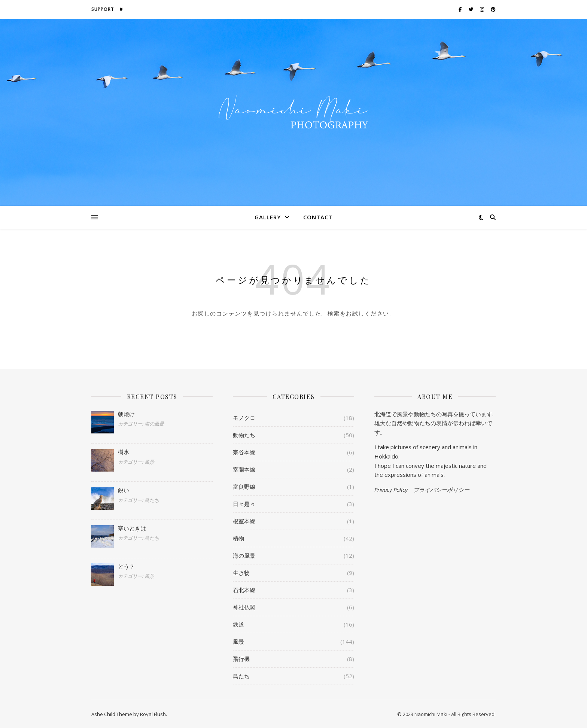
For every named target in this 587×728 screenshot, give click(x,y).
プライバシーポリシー (441, 490)
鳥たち (241, 676)
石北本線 (244, 590)
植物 (238, 538)
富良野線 (244, 487)
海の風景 (244, 555)
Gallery (268, 217)
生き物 (241, 573)
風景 (238, 642)
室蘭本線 (244, 469)
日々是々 (244, 504)
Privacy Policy (391, 490)
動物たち (244, 435)
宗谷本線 (244, 452)
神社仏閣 (244, 607)
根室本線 (244, 521)
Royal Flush (153, 714)
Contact (318, 217)
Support (103, 9)
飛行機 (241, 659)
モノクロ (244, 418)
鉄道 (238, 624)
